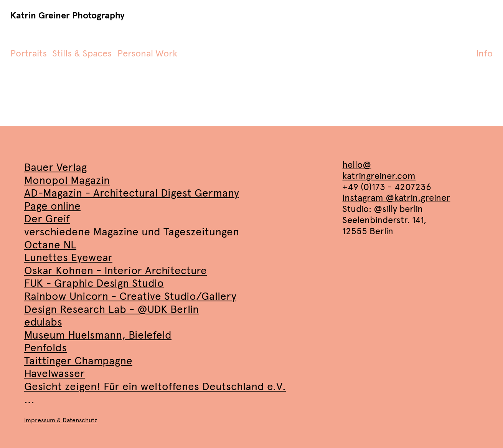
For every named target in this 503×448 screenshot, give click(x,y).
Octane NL (50, 245)
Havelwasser (54, 373)
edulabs (43, 322)
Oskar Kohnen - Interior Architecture (115, 270)
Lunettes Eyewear (68, 257)
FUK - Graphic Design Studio (94, 283)
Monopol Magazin (67, 180)
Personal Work (147, 53)
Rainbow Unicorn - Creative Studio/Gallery (130, 296)
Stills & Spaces (82, 53)
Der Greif (47, 219)
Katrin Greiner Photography (68, 16)
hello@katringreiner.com (379, 170)
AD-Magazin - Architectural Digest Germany (132, 193)
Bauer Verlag (55, 167)
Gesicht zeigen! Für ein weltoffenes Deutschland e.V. (155, 386)
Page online (52, 206)
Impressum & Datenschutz (61, 420)
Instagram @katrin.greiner (396, 198)
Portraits (29, 53)
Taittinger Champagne (78, 361)
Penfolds (45, 348)
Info (484, 53)
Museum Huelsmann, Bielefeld (98, 335)
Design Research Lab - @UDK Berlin (111, 309)
